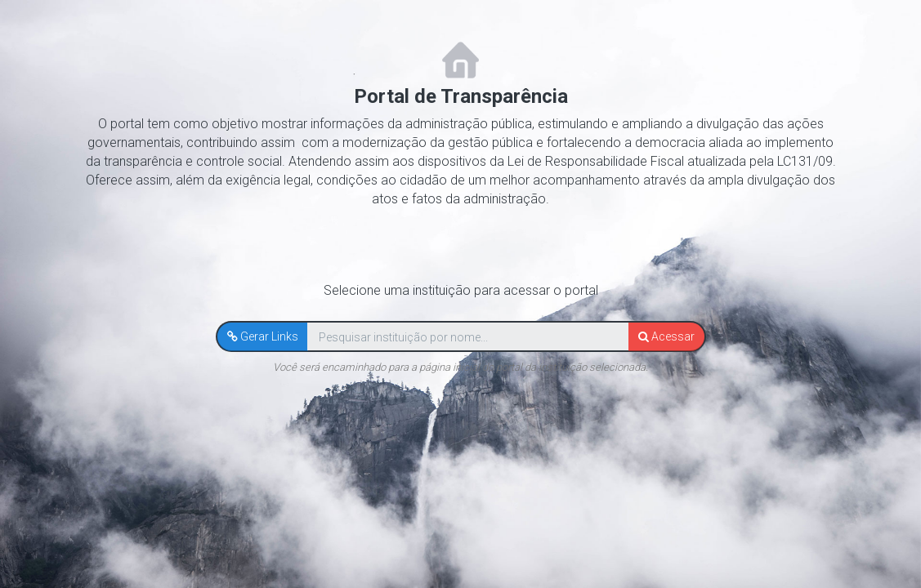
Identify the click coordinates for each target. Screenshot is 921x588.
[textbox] (468, 337)
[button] (263, 336)
